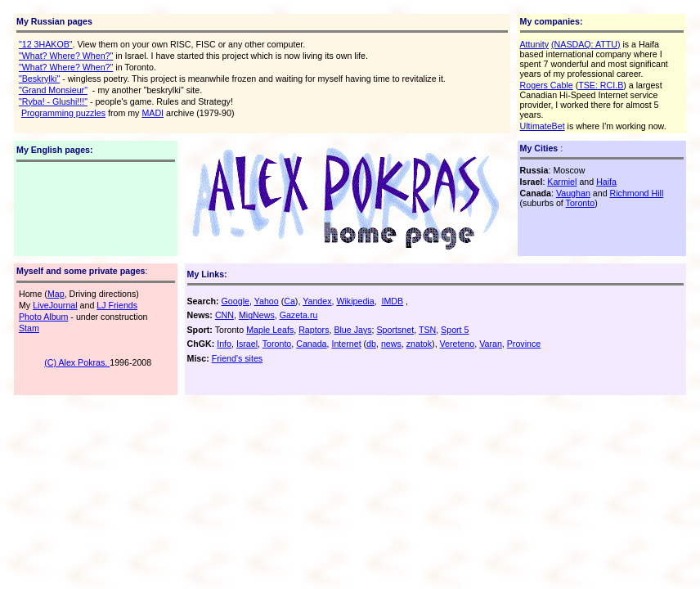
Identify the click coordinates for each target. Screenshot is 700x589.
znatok (419, 344)
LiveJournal (55, 305)
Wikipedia (355, 301)
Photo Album (43, 317)
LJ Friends (117, 305)
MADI (153, 113)
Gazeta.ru (299, 315)
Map (56, 294)
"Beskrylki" (39, 79)
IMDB (393, 301)
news (391, 344)
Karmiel (562, 182)
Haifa (606, 182)
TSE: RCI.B (601, 85)
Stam (29, 328)
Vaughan (573, 193)
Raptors (314, 330)
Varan (491, 344)
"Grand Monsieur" (53, 90)
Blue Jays (352, 330)
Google (236, 301)
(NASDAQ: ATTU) (586, 44)
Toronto (581, 203)
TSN (427, 330)
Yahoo (267, 301)
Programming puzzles (63, 113)
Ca (289, 301)
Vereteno (458, 344)
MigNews (257, 315)
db (371, 344)
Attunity (535, 44)
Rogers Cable (547, 85)
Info (224, 344)
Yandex (317, 301)
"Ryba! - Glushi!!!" (53, 101)
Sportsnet (396, 330)
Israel (247, 344)
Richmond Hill (637, 193)
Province (524, 344)
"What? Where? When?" (66, 56)
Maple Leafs (270, 330)
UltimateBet (543, 126)
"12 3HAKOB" (46, 44)
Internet (346, 344)
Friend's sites (237, 358)
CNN (224, 315)
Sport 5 (455, 330)
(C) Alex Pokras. (77, 362)
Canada (311, 344)
